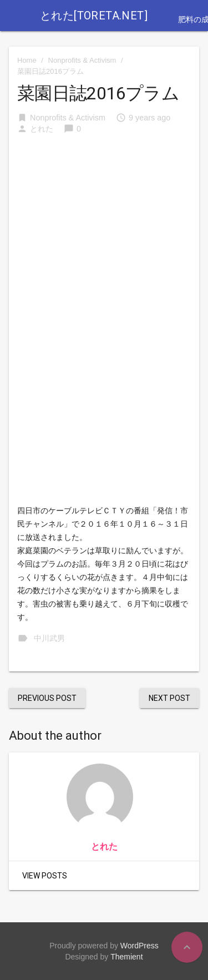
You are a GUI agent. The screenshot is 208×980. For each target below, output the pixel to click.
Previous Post (47, 698)
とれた (42, 129)
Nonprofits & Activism (82, 60)
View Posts (45, 876)
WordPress (139, 946)
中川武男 (49, 638)
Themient (126, 957)
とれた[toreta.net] (94, 16)
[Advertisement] (104, 220)
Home (27, 60)
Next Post (169, 698)
